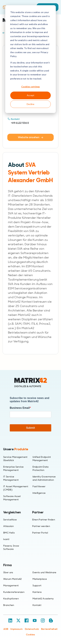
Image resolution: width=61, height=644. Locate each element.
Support (37, 585)
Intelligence (39, 493)
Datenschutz (32, 629)
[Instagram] (43, 620)
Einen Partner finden (44, 520)
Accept (31, 95)
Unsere (16, 449)
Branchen (9, 605)
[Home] (31, 383)
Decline (30, 104)
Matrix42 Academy (43, 599)
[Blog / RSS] (51, 620)
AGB (6, 629)
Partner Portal (40, 533)
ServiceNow (10, 520)
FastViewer (39, 486)
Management (11, 585)
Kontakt (37, 605)
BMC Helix (9, 533)
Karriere (37, 592)
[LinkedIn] (10, 620)
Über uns (8, 572)
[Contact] (5, 7)
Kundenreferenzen (14, 592)
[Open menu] (56, 20)
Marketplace (40, 579)
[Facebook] (27, 620)
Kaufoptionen (11, 599)
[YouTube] (35, 620)
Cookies (30, 635)
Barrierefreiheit (49, 629)
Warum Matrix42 (12, 579)
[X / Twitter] (18, 620)
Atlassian (8, 526)
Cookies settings (31, 87)
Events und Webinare (44, 572)
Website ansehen (30, 137)
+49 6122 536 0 (20, 123)
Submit (30, 428)
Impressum (17, 629)
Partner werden (41, 526)
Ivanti (6, 539)
